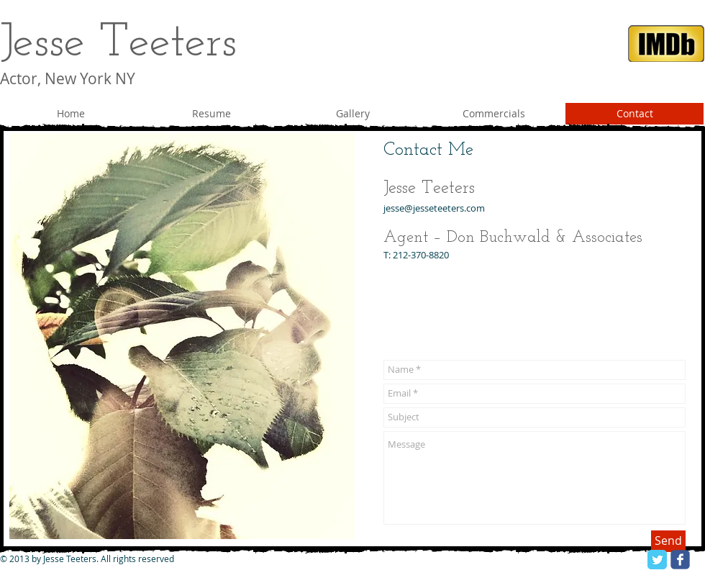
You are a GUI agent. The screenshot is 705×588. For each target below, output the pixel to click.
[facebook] (680, 560)
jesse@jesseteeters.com (434, 208)
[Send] (668, 541)
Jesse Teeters (118, 44)
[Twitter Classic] (657, 560)
